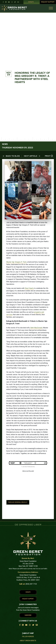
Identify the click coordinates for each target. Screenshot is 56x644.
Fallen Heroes (28, 637)
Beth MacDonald (36, 328)
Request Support (48, 2)
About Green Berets (28, 641)
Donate (31, 2)
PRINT (48, 156)
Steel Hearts (29, 288)
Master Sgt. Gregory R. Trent (16, 262)
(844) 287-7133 (31, 584)
